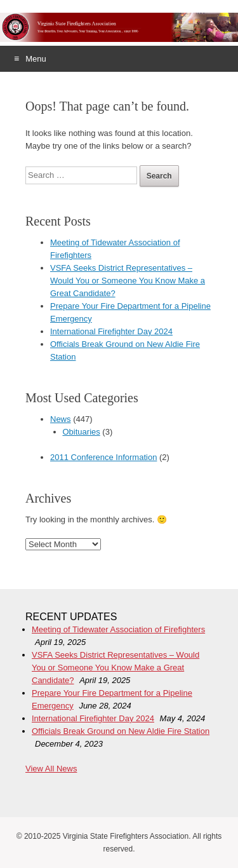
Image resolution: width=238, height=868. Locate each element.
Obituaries (82, 432)
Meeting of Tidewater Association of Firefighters (118, 629)
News (61, 419)
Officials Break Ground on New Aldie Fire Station (121, 731)
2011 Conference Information (103, 457)
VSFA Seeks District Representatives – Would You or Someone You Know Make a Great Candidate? (128, 281)
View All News (51, 769)
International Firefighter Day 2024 (111, 331)
